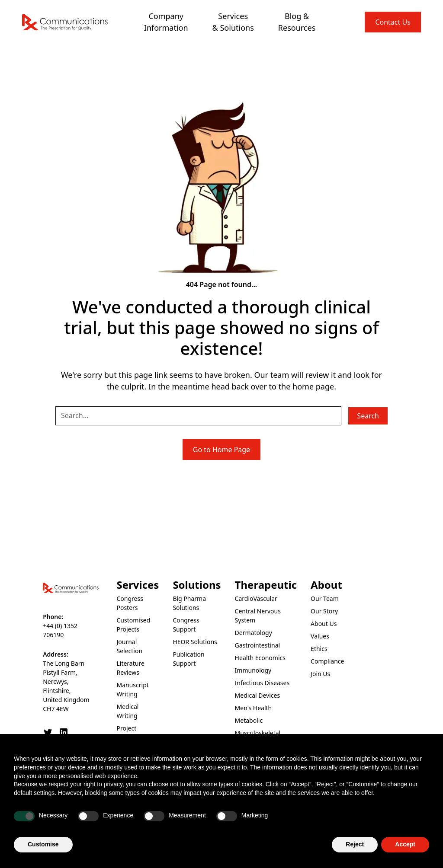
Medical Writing (127, 711)
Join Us (320, 674)
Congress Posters (130, 603)
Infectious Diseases (262, 683)
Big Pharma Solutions (189, 603)
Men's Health (254, 708)
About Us (324, 624)
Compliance (327, 661)
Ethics (319, 649)
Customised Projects (133, 625)
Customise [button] (43, 845)
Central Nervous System (258, 616)
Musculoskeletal (258, 733)
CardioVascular (256, 598)
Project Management (135, 733)
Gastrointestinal (257, 645)
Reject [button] (355, 845)
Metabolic (249, 720)
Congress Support (186, 625)
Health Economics (260, 658)
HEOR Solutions (195, 642)
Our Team (325, 598)
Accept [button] (405, 845)
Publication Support (188, 659)
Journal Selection (129, 646)
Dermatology (254, 633)
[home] (65, 22)
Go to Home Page (221, 450)
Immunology (253, 670)
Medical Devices (258, 695)
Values (320, 636)
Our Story (324, 611)
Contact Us (393, 22)
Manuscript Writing (132, 689)
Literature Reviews (130, 668)
